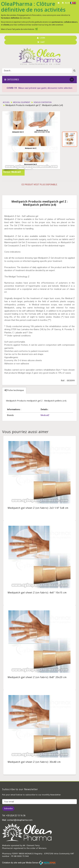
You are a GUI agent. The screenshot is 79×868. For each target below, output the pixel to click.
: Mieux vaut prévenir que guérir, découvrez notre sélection (40, 88)
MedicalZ (16, 172)
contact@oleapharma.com (20, 820)
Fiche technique (14, 390)
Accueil (6, 102)
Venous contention (43, 102)
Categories (39, 80)
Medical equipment (22, 102)
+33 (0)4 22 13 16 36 (16, 816)
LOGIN (41, 38)
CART (41, 42)
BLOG (67, 3)
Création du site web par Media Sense (29, 863)
